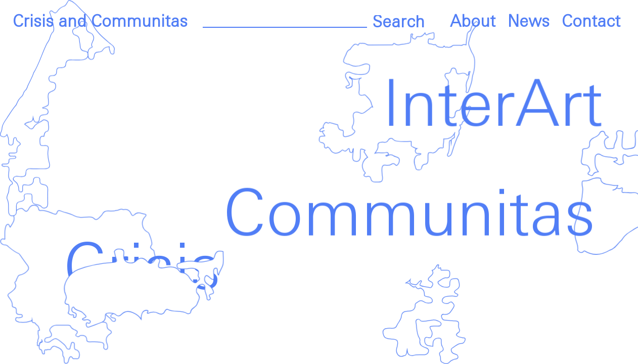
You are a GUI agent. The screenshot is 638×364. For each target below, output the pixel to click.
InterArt (488, 107)
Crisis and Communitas (100, 23)
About (473, 23)
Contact (591, 23)
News (529, 23)
